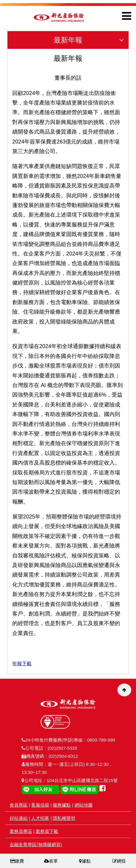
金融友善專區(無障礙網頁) (36, 844)
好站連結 (19, 818)
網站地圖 (84, 805)
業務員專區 (21, 831)
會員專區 (19, 805)
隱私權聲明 (64, 818)
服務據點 (62, 805)
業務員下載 (47, 831)
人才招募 (40, 818)
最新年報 (91, 40)
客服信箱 (40, 805)
